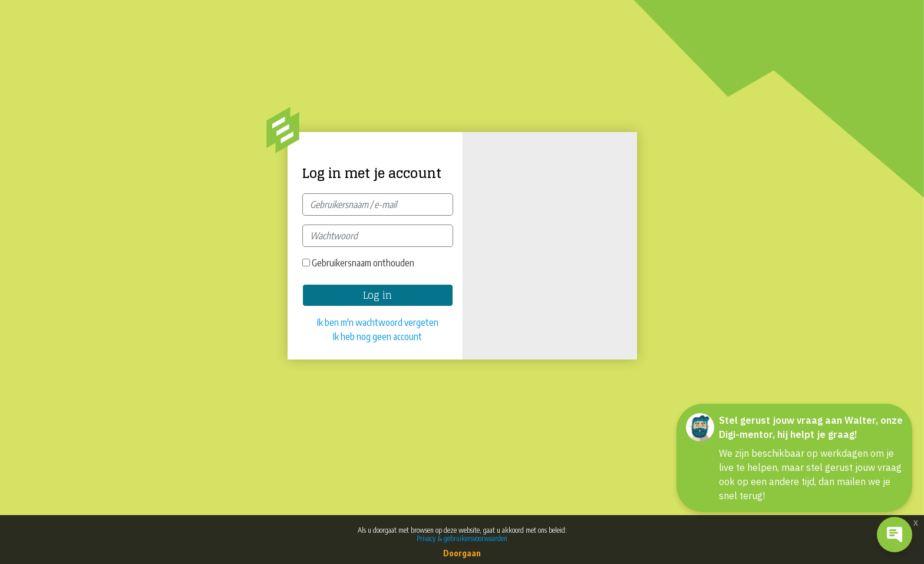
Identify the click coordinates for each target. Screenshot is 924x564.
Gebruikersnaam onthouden (363, 263)
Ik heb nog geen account (377, 337)
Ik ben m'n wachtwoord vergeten (378, 322)
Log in (377, 295)
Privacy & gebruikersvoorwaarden (462, 538)
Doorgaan (462, 553)
